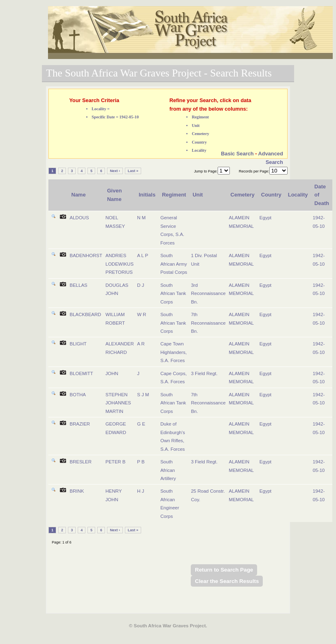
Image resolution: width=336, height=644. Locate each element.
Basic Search (237, 154)
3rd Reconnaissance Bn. (208, 294)
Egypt (265, 218)
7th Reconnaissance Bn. (208, 323)
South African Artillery (168, 470)
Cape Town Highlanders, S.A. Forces (173, 352)
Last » (133, 171)
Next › (115, 171)
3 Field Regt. (204, 373)
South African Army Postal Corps (174, 264)
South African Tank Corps (173, 294)
